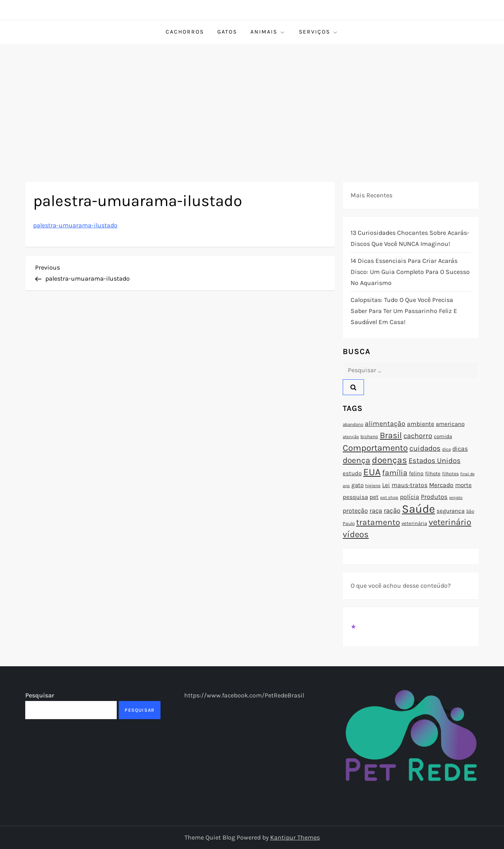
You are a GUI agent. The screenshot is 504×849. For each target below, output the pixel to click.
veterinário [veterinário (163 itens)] (450, 522)
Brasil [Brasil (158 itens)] (391, 435)
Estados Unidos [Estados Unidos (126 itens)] (435, 461)
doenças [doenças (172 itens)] (389, 460)
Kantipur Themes (295, 837)
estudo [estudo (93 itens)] (352, 473)
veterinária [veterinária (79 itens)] (414, 523)
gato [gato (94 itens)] (357, 485)
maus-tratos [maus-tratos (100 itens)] (410, 485)
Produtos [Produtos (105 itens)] (434, 497)
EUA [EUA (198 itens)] (372, 472)
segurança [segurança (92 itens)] (451, 511)
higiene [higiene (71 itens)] (373, 485)
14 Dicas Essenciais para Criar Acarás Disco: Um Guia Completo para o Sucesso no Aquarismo (410, 272)
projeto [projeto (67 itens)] (456, 498)
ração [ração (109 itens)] (392, 511)
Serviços (319, 32)
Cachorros (185, 32)
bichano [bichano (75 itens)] (369, 437)
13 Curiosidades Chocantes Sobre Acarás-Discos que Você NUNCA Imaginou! (410, 238)
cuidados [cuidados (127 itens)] (425, 448)
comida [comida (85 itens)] (443, 436)
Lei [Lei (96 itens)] (386, 485)
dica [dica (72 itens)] (446, 449)
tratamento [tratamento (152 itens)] (378, 522)
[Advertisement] (252, 103)
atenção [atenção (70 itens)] (351, 437)
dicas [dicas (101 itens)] (460, 449)
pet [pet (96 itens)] (374, 497)
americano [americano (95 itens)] (450, 424)
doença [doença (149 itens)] (357, 460)
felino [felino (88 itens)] (416, 473)
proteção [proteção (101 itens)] (355, 511)
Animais (268, 32)
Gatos (227, 32)
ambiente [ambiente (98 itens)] (421, 424)
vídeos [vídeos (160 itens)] (356, 534)
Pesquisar (40, 695)
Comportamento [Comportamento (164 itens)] (375, 448)
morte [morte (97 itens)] (463, 485)
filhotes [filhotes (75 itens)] (450, 474)
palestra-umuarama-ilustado (75, 225)
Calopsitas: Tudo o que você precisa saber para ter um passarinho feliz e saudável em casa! (404, 311)
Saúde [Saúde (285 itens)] (418, 509)
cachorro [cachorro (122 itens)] (418, 436)
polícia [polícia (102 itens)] (410, 497)
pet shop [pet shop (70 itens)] (389, 498)
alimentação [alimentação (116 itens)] (385, 424)
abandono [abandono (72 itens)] (353, 424)
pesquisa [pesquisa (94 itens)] (355, 497)
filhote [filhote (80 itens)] (433, 473)
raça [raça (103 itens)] (376, 511)
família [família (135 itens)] (395, 473)
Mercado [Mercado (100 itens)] (441, 485)
